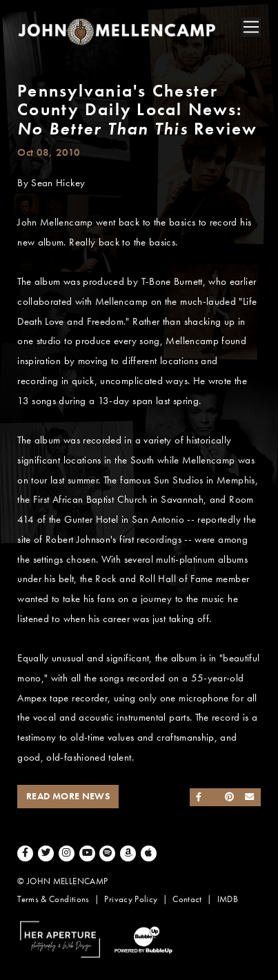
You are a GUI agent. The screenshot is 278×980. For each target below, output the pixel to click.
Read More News (68, 796)
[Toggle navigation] (251, 27)
